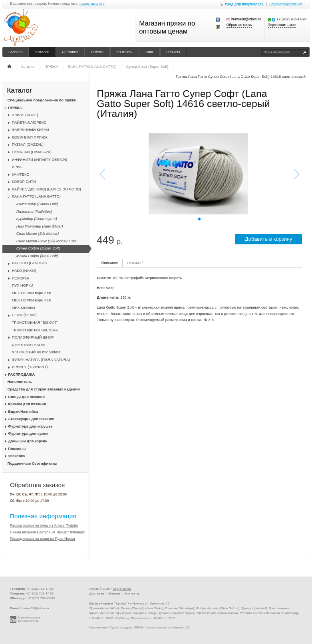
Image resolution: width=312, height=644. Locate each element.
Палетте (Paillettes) (34, 212)
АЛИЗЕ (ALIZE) (25, 115)
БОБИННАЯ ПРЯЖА (30, 137)
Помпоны (17, 449)
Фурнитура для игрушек (30, 426)
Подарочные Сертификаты (33, 464)
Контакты (125, 52)
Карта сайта (122, 589)
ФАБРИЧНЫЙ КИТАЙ (31, 130)
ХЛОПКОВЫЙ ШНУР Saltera (36, 352)
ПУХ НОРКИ (23, 285)
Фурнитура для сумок (28, 434)
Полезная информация (43, 516)
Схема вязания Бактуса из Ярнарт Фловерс (48, 532)
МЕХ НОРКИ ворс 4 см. (32, 300)
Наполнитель (20, 382)
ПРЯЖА (15, 108)
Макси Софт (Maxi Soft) (37, 256)
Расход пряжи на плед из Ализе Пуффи (44, 525)
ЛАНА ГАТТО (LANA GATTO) (36, 196)
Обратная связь (239, 25)
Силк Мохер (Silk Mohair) (38, 234)
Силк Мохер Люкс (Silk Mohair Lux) (46, 241)
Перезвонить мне (282, 25)
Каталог (42, 52)
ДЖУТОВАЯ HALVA (29, 345)
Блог (149, 52)
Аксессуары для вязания (31, 419)
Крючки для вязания (27, 404)
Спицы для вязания (26, 397)
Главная (15, 52)
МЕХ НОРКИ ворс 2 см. (32, 293)
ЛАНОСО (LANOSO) (30, 263)
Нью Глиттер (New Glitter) (40, 226)
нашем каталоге (92, 4)
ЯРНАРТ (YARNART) (30, 367)
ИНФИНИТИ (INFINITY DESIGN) (40, 160)
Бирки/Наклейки (23, 412)
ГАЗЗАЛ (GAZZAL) (28, 145)
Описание (110, 263)
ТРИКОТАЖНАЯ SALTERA (35, 330)
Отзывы (173, 52)
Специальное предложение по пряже (42, 100)
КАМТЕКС (21, 174)
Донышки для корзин (28, 441)
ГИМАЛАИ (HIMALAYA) (32, 152)
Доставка (70, 52)
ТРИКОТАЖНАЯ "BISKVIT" (35, 323)
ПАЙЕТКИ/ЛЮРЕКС (29, 123)
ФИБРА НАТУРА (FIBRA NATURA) (41, 360)
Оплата (97, 52)
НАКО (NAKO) (24, 271)
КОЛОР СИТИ (24, 182)
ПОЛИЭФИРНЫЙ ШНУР (33, 337)
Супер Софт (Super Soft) (38, 248)
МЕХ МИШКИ (24, 308)
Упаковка (16, 456)
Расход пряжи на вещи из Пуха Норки (43, 539)
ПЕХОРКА (21, 278)
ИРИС (17, 167)
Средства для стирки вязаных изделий (44, 389)
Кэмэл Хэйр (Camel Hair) (37, 204)
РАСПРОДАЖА (21, 375)
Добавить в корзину (269, 239)
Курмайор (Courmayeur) (37, 219)
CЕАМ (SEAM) (24, 315)
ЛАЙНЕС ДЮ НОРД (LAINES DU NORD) (47, 189)
